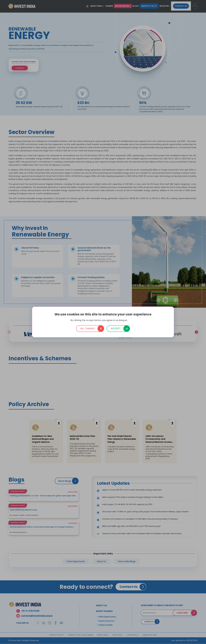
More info (132, 320)
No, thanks (87, 329)
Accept (116, 329)
